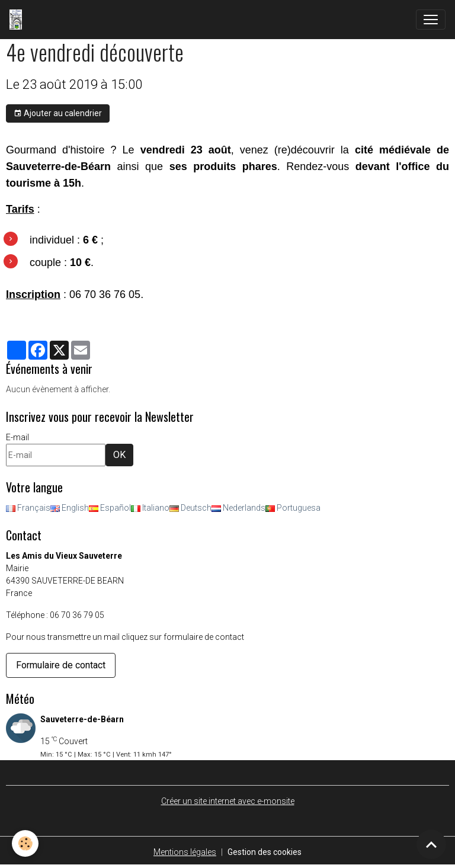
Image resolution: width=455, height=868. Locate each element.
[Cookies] (25, 843)
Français (28, 508)
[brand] (18, 20)
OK (119, 455)
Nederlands (238, 508)
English (70, 508)
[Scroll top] (431, 844)
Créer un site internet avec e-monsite (228, 801)
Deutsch (190, 508)
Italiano (150, 508)
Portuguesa (293, 508)
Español (110, 508)
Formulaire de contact (61, 665)
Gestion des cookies (265, 852)
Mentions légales (185, 852)
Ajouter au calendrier (58, 114)
